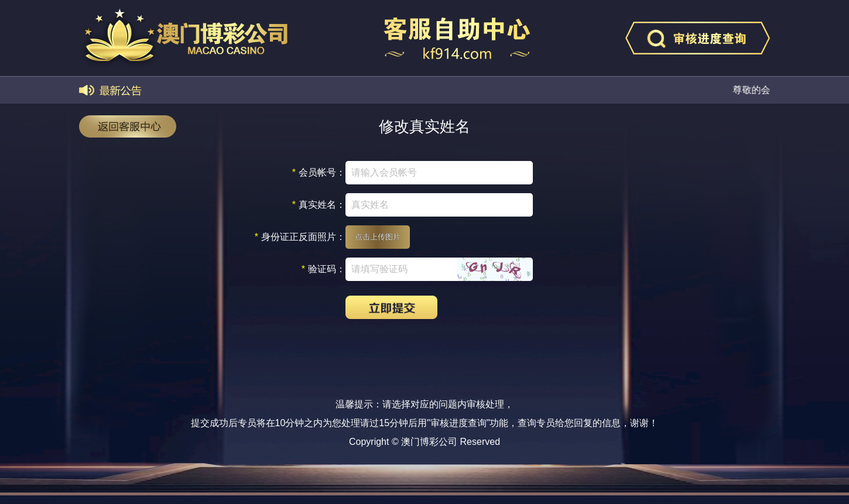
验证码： (323, 269)
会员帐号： (319, 173)
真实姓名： (319, 205)
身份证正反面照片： (300, 237)
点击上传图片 (378, 237)
